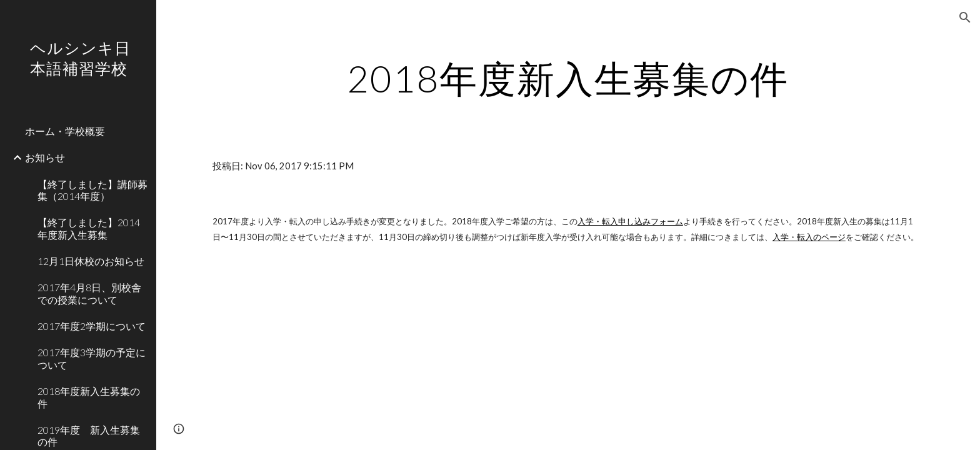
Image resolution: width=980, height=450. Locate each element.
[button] (965, 17)
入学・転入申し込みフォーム (630, 221)
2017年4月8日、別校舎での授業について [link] (89, 293)
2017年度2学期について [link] (92, 326)
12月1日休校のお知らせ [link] (91, 261)
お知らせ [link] (45, 157)
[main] (568, 78)
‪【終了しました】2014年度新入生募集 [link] (89, 228)
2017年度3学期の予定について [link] (92, 358)
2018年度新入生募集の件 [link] (89, 397)
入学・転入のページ (809, 237)
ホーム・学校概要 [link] (65, 131)
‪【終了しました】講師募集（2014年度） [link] (92, 190)
